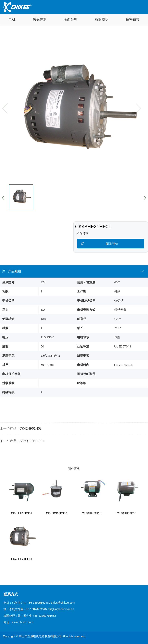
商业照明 (101, 19)
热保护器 (40, 19)
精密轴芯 (133, 19)
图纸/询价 (112, 244)
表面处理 (71, 19)
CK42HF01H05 (31, 428)
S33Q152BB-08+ (32, 441)
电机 (12, 19)
